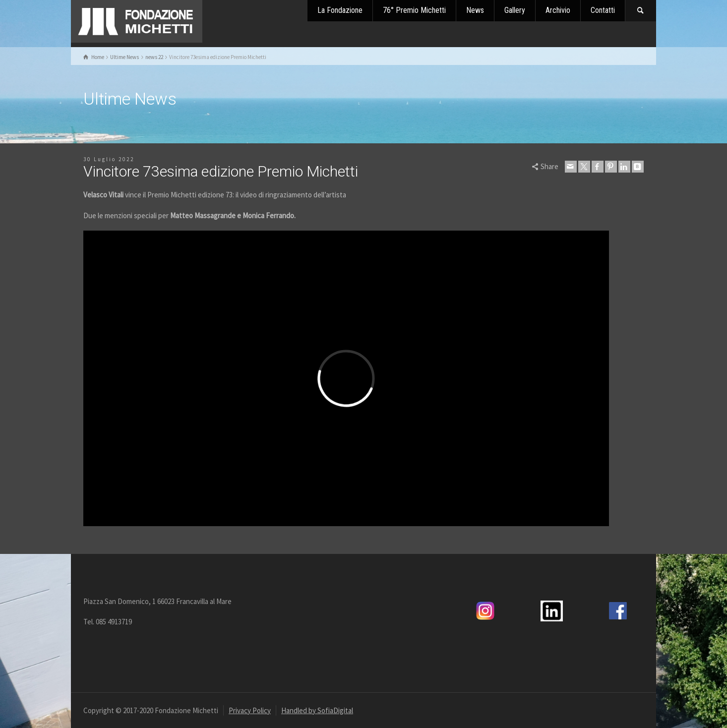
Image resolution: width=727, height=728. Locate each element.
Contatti (603, 10)
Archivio (558, 10)
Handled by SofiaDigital (317, 710)
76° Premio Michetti (414, 10)
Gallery (515, 10)
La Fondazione (340, 10)
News (475, 10)
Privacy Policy (250, 710)
